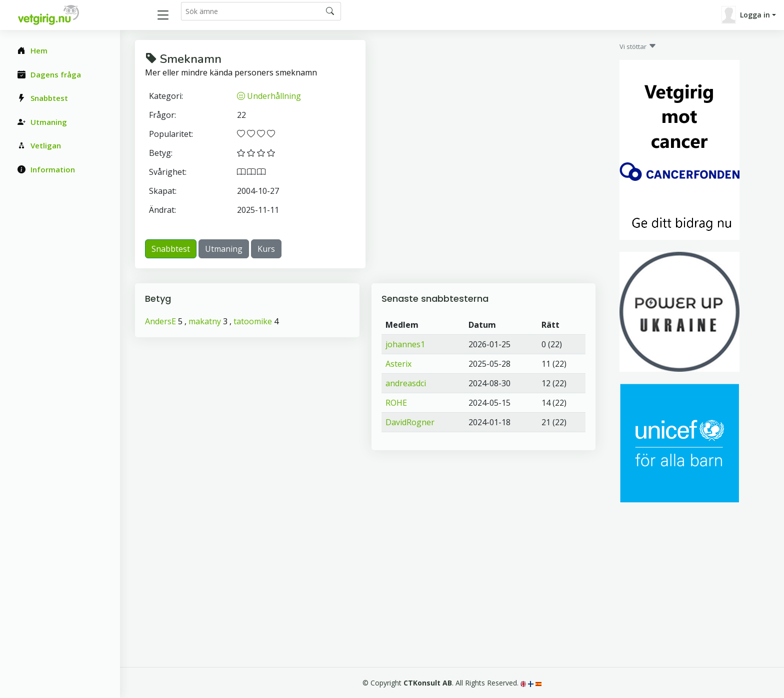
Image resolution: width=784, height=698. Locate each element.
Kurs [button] (266, 249)
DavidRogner (410, 422)
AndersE (160, 321)
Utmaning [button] (224, 249)
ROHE (396, 403)
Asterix (398, 364)
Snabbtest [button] (171, 249)
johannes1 (405, 344)
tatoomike (253, 321)
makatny (205, 321)
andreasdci (406, 383)
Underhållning (269, 96)
